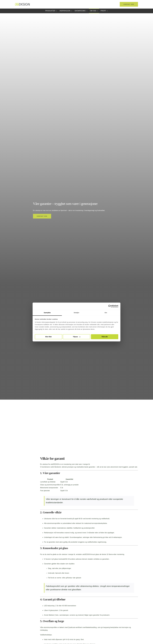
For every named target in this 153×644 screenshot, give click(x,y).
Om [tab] (106, 313)
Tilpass (77, 337)
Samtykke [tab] (47, 313)
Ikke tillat (48, 337)
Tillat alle (105, 337)
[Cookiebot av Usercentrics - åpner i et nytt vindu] (110, 306)
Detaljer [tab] (76, 313)
